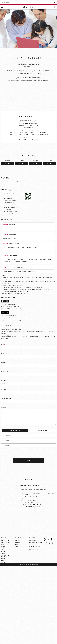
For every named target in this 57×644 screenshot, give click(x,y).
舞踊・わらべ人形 (5, 633)
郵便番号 (4, 451)
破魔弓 (3, 628)
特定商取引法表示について (35, 626)
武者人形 (3, 635)
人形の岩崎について (20, 619)
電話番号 (4, 433)
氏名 (3, 415)
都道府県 (4, 460)
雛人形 (3, 622)
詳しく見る (8, 235)
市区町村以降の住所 (7, 469)
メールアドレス (6, 442)
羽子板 (3, 626)
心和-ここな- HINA (6, 619)
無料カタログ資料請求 (34, 624)
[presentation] (28, 524)
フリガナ (4, 424)
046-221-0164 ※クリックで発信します (13, 253)
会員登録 (17, 622)
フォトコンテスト (19, 626)
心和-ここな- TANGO (6, 621)
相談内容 (4, 478)
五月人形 (3, 624)
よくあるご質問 (33, 619)
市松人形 (3, 631)
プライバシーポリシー (34, 628)
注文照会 (17, 624)
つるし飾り (4, 640)
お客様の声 (18, 621)
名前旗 (3, 638)
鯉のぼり (3, 629)
